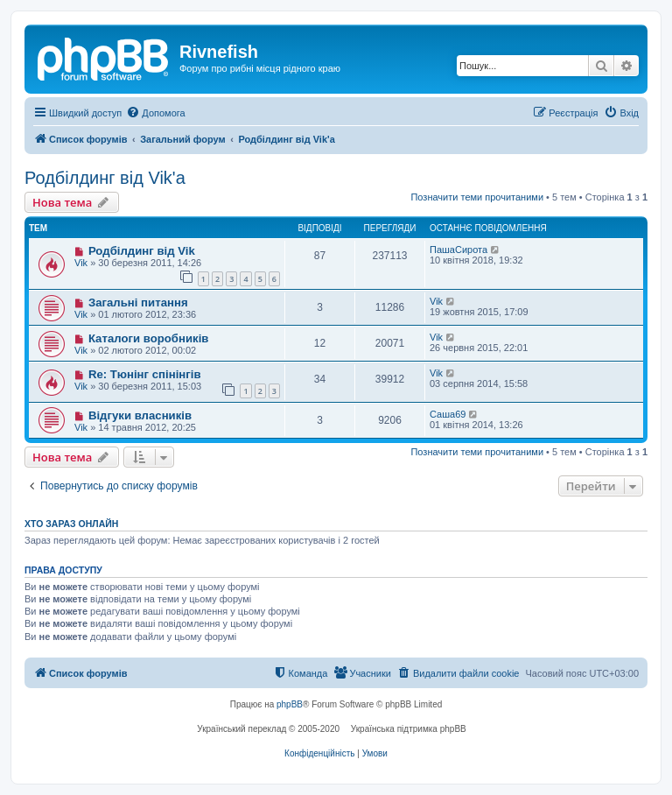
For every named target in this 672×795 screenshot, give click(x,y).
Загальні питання (138, 303)
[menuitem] (155, 113)
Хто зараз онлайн (71, 524)
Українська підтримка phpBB (409, 729)
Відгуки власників (140, 415)
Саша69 (448, 414)
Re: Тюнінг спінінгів (145, 374)
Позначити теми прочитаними (477, 197)
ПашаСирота (458, 250)
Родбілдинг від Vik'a (105, 178)
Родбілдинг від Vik (142, 251)
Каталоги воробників (149, 338)
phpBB (290, 704)
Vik (81, 263)
